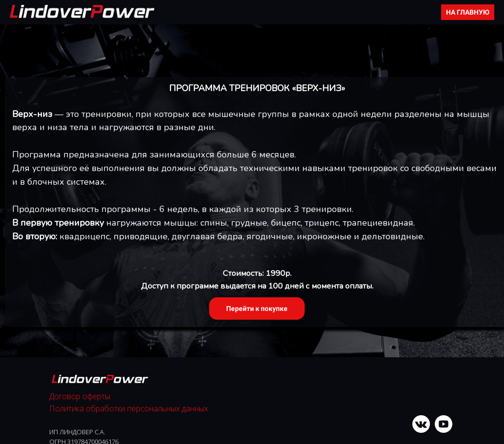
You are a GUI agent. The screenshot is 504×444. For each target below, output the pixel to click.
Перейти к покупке (257, 309)
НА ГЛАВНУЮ (468, 12)
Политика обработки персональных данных (129, 408)
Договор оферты (80, 396)
